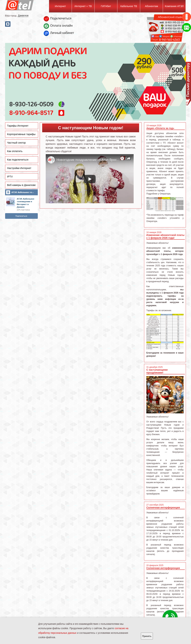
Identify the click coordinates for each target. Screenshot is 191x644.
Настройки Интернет (19, 168)
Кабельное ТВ (129, 6)
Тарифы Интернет (18, 126)
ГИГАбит (106, 6)
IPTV (10, 177)
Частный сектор (16, 143)
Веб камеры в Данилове (21, 185)
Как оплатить (15, 151)
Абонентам (151, 6)
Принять (147, 636)
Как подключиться (18, 160)
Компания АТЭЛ (174, 6)
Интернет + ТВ (83, 6)
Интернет (60, 6)
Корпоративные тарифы (21, 134)
